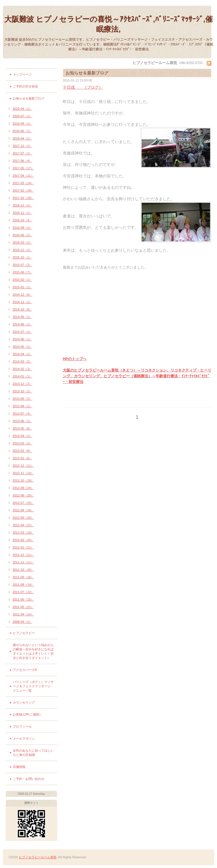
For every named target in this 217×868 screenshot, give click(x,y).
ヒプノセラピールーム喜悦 (38, 857)
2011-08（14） (23, 585)
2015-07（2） (22, 265)
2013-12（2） (22, 384)
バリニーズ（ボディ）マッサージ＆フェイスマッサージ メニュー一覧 (33, 686)
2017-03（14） (23, 183)
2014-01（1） (22, 376)
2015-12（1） (22, 250)
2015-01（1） (22, 287)
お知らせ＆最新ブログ (29, 98)
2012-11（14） (23, 473)
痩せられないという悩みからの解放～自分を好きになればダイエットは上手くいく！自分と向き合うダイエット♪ (33, 651)
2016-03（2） (22, 243)
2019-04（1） (22, 138)
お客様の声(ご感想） (28, 714)
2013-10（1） (22, 391)
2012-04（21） (23, 525)
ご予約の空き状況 (25, 86)
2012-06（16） (23, 510)
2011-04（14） (23, 614)
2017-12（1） (22, 146)
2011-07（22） (23, 592)
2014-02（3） (22, 369)
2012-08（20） (23, 495)
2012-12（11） (23, 466)
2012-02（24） (23, 540)
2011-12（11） (23, 555)
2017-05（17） (23, 168)
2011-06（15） (23, 599)
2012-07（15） (23, 503)
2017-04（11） (23, 176)
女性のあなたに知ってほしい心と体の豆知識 (33, 753)
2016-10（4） (22, 220)
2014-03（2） (22, 361)
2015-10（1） (22, 257)
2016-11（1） (22, 213)
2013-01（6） (22, 458)
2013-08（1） (22, 406)
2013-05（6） (22, 428)
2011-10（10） (23, 570)
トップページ (22, 74)
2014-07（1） (22, 332)
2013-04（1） (22, 436)
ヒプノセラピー (24, 633)
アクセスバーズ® (25, 670)
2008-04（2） (22, 622)
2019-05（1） (22, 131)
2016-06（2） (22, 235)
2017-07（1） (22, 153)
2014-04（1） (22, 354)
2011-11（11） (23, 562)
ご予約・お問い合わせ (29, 779)
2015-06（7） (22, 272)
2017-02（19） (23, 190)
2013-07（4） (22, 414)
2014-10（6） (22, 309)
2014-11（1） (22, 302)
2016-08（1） (22, 228)
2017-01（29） (23, 198)
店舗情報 (19, 767)
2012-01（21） (23, 547)
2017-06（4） (22, 161)
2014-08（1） (22, 324)
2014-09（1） (22, 317)
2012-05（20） (23, 518)
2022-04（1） (22, 109)
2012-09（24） (23, 488)
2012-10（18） (23, 480)
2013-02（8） (22, 451)
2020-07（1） (22, 116)
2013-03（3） (22, 443)
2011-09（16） (23, 577)
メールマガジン (24, 738)
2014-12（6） (22, 295)
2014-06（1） (22, 339)
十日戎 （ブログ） (83, 87)
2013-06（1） (22, 421)
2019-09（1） (22, 124)
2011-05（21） (23, 607)
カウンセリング (24, 702)
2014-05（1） (22, 347)
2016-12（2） (22, 205)
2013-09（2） (22, 399)
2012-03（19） (23, 533)
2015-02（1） (22, 280)
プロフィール (22, 726)
